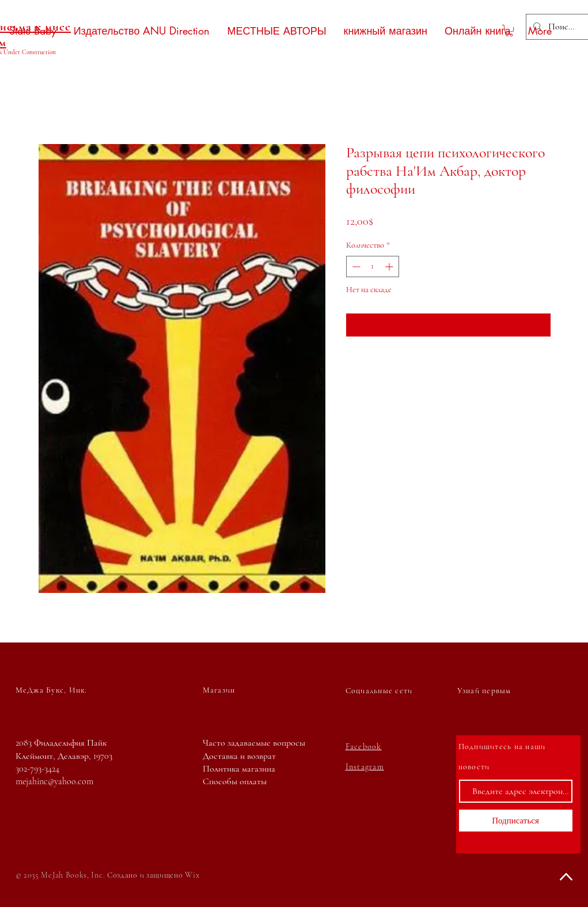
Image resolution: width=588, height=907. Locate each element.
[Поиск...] (562, 27)
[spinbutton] (373, 267)
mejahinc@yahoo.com (54, 781)
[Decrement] (355, 267)
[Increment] (390, 267)
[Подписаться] (516, 821)
